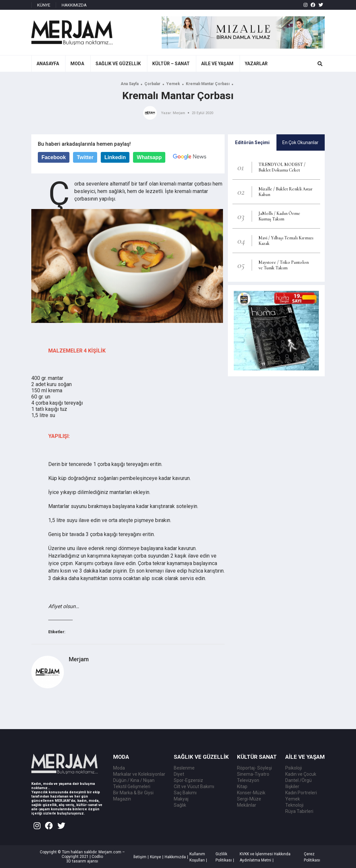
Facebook (54, 157)
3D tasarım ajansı (82, 861)
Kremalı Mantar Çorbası (208, 84)
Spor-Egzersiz (188, 780)
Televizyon (248, 780)
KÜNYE (44, 5)
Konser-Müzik (251, 793)
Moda (119, 768)
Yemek (173, 84)
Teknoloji (294, 805)
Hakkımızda (175, 857)
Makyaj (181, 799)
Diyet (179, 774)
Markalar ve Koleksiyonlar (139, 774)
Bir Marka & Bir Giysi (133, 793)
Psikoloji (294, 768)
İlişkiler (292, 786)
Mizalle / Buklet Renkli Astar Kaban (286, 192)
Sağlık (180, 805)
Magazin (122, 799)
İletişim (140, 857)
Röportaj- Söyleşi (254, 768)
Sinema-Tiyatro (253, 774)
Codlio (97, 857)
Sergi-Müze (249, 799)
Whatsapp (149, 157)
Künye (156, 857)
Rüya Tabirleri (299, 811)
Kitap (242, 786)
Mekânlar (247, 805)
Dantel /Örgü (298, 780)
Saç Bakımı (185, 793)
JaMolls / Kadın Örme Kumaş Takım (279, 216)
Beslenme (184, 768)
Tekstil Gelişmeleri (132, 786)
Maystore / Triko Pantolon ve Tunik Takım (284, 265)
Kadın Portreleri (301, 793)
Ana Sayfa (130, 84)
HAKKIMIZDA (74, 5)
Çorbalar (152, 84)
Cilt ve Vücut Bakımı (194, 786)
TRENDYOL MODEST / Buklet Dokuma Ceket (282, 167)
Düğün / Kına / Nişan (134, 780)
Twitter (85, 157)
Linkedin (115, 157)
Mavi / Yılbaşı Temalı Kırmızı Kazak (286, 241)
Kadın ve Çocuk (301, 774)
